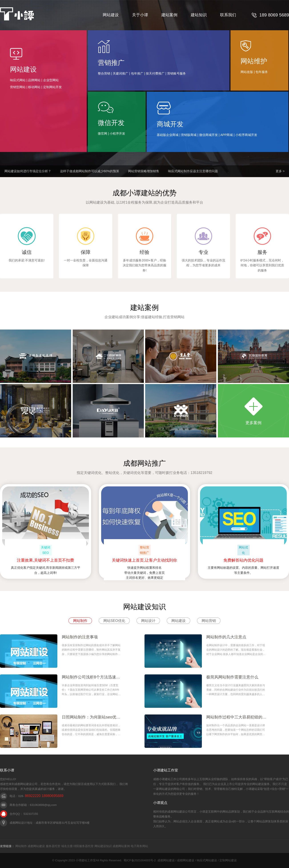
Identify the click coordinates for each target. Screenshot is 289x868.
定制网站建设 (228, 860)
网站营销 (209, 621)
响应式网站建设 (207, 860)
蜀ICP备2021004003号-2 (140, 860)
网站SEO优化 (114, 621)
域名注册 (67, 846)
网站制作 (80, 621)
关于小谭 (140, 15)
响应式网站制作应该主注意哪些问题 (193, 171)
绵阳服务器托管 (83, 846)
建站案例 (169, 15)
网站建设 (111, 15)
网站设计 (148, 621)
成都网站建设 (36, 846)
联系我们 (228, 15)
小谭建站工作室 (86, 860)
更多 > (280, 171)
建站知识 (199, 15)
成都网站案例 (121, 846)
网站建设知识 (103, 846)
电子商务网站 (139, 846)
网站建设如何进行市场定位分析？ (28, 171)
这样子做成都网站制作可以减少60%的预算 (90, 171)
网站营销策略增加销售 (144, 171)
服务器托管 (53, 846)
